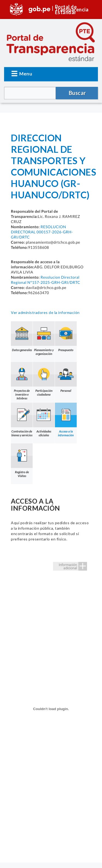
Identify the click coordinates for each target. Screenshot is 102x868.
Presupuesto (66, 336)
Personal (66, 377)
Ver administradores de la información (45, 312)
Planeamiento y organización (44, 338)
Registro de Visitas (22, 460)
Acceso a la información (66, 420)
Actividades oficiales (44, 420)
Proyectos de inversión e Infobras (22, 381)
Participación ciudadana (44, 379)
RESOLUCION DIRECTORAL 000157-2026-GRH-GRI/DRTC (42, 232)
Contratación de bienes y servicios (22, 420)
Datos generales (22, 336)
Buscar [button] (78, 93)
